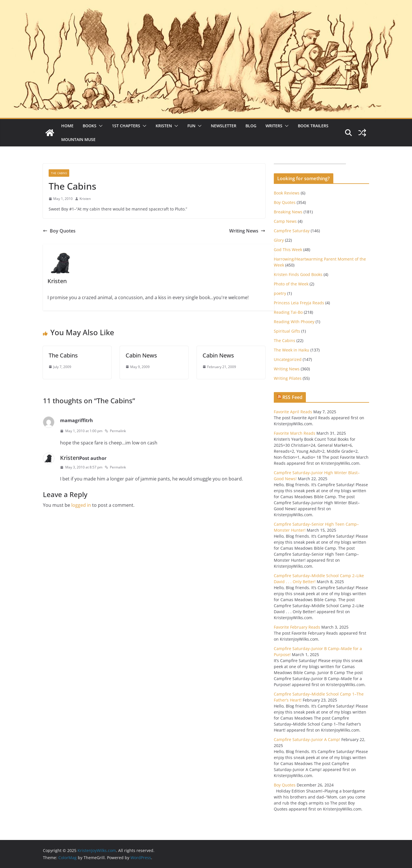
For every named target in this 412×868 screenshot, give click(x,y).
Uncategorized (288, 359)
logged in (81, 505)
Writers (274, 126)
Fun (191, 126)
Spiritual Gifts (287, 331)
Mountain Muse (78, 139)
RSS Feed (292, 397)
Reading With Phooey (294, 322)
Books (90, 126)
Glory (279, 240)
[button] (100, 126)
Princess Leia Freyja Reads (299, 303)
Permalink (115, 431)
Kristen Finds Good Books (298, 274)
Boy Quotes (59, 231)
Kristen (164, 126)
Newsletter (224, 126)
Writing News (247, 231)
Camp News (285, 221)
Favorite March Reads (295, 433)
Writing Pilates (288, 378)
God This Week (288, 250)
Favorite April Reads (293, 412)
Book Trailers (313, 126)
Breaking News (288, 212)
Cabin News (141, 355)
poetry (280, 293)
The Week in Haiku (292, 350)
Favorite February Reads (297, 627)
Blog (251, 126)
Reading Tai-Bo (288, 312)
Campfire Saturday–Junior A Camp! (307, 739)
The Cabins (59, 173)
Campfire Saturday (292, 231)
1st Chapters (126, 126)
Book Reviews (287, 193)
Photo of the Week (291, 284)
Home (67, 126)
